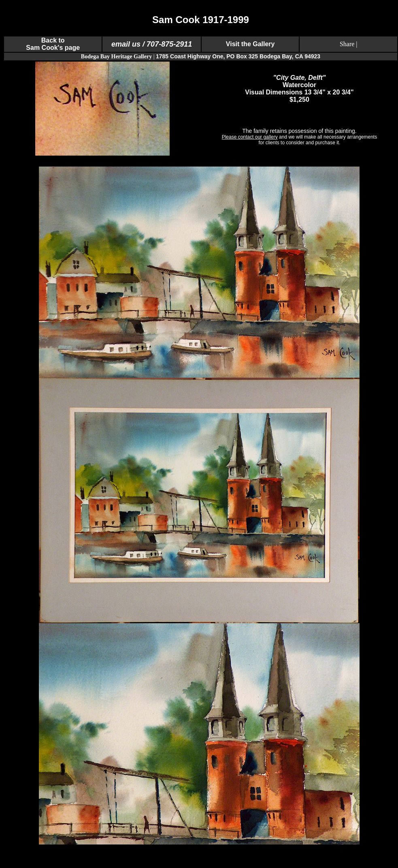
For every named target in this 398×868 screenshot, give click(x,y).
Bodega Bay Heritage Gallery (116, 57)
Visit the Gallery (250, 44)
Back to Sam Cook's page (53, 44)
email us (126, 44)
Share (347, 44)
